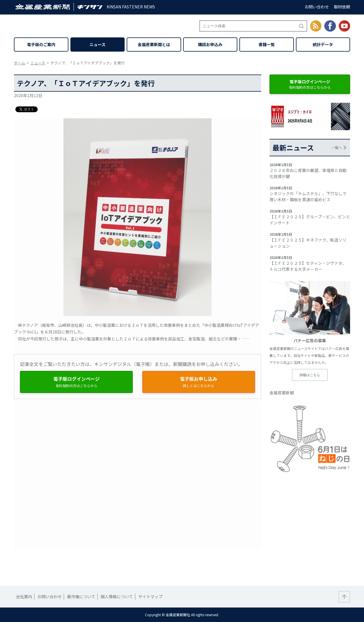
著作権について (81, 596)
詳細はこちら (310, 375)
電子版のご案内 (41, 44)
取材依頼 (342, 7)
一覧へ (337, 147)
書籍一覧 (267, 44)
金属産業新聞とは (154, 44)
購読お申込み (210, 44)
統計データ (323, 44)
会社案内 (24, 596)
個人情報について (117, 596)
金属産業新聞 (282, 393)
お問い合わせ (317, 7)
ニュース (98, 44)
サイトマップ (150, 596)
